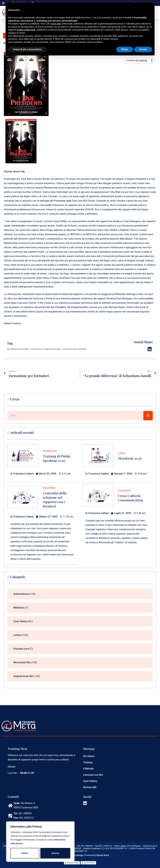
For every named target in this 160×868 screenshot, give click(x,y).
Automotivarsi (21, 594)
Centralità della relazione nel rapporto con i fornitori (55, 500)
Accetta (55, 853)
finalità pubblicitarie (26, 30)
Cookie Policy (89, 863)
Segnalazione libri (24, 676)
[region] (40, 842)
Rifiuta (25, 853)
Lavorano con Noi (93, 775)
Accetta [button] (143, 49)
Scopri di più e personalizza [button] (27, 49)
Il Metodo (88, 769)
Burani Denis (103, 855)
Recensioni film (22, 662)
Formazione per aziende (74, 349)
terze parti (56, 24)
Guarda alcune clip (14, 171)
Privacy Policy (73, 863)
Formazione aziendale (18, 349)
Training (88, 762)
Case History (49, 488)
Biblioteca (19, 608)
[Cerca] (148, 416)
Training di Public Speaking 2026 (57, 458)
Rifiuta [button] (125, 49)
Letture (122, 453)
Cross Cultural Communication (131, 498)
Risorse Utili (90, 787)
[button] (150, 349)
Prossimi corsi (50, 451)
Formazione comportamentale (46, 349)
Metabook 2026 (130, 458)
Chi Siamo (89, 756)
